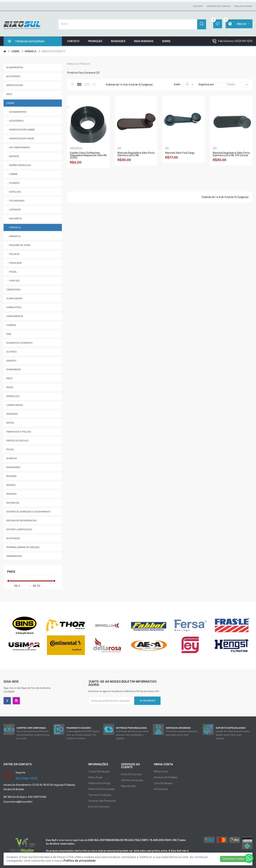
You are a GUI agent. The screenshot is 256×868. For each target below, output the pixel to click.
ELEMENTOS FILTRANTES (19, 343)
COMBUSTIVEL (14, 307)
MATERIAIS (12, 414)
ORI (119, 148)
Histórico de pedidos (166, 777)
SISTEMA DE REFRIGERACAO (21, 521)
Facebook (7, 701)
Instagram (16, 701)
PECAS (10, 449)
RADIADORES (13, 467)
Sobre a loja (95, 777)
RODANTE (11, 494)
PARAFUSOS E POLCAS (19, 432)
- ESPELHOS (14, 192)
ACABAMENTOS (15, 67)
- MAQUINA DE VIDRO (18, 245)
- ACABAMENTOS (16, 112)
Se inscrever (147, 701)
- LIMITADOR (14, 210)
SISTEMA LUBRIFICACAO (19, 529)
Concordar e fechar (234, 859)
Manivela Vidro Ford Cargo (180, 153)
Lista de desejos (163, 783)
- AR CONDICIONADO (18, 147)
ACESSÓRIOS (13, 76)
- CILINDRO (13, 183)
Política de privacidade (102, 789)
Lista (94, 84)
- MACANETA (14, 218)
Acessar (198, 6)
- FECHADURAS (15, 201)
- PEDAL (12, 272)
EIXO (9, 334)
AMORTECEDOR (15, 85)
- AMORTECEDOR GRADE (20, 139)
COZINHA (11, 325)
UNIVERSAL (76, 148)
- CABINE (12, 174)
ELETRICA (11, 352)
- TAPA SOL (13, 281)
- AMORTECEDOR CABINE (21, 130)
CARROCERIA (13, 290)
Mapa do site (129, 786)
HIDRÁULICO (13, 396)
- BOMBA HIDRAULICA (19, 165)
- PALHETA (13, 254)
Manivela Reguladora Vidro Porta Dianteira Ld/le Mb (136, 154)
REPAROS (11, 476)
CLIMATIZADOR (14, 298)
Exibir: (177, 84)
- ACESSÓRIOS (15, 121)
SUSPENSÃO (13, 538)
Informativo (161, 789)
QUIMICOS (12, 458)
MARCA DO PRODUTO (53, 51)
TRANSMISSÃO (14, 556)
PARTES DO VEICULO (17, 441)
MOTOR (10, 423)
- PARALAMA (14, 263)
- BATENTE (13, 156)
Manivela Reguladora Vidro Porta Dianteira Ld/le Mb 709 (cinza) (231, 154)
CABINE (15, 51)
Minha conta (161, 772)
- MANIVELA (14, 227)
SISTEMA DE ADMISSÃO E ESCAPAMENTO (28, 512)
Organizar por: (206, 84)
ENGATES (11, 361)
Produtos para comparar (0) (83, 73)
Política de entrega (99, 783)
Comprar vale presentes (102, 801)
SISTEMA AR (13, 503)
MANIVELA (31, 51)
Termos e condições (100, 795)
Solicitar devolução (132, 780)
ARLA (9, 94)
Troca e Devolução (99, 772)
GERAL (10, 387)
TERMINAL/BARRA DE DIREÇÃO (23, 547)
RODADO (11, 485)
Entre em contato (99, 807)
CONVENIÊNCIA (15, 316)
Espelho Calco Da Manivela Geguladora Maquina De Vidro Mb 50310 (88, 155)
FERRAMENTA (14, 369)
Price (11, 572)
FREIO (9, 378)
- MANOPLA (13, 236)
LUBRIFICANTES (15, 405)
